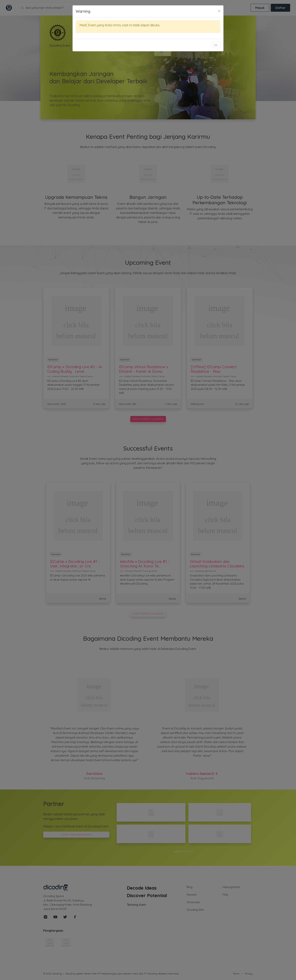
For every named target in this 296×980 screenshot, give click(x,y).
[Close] (219, 11)
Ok (216, 45)
